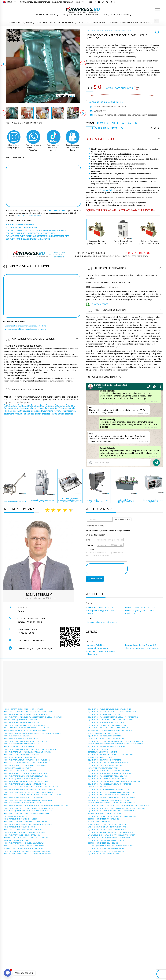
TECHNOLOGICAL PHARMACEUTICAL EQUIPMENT (55, 23)
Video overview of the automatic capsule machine (26, 329)
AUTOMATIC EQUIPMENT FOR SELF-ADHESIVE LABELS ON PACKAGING (29, 811)
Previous (3, 64)
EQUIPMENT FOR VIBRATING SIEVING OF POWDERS (23, 835)
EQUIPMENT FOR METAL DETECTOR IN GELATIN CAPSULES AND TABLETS (30, 808)
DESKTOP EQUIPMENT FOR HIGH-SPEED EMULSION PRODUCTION (28, 851)
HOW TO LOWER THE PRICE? (119, 88)
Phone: (83, 2)
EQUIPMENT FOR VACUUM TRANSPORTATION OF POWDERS (26, 765)
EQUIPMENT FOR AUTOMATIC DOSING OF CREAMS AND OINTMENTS (29, 824)
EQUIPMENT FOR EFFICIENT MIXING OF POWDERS (22, 755)
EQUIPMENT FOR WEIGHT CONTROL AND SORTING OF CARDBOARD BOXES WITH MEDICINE (37, 805)
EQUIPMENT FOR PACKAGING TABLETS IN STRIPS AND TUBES (26, 784)
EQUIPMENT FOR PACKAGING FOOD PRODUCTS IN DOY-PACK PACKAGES (30, 789)
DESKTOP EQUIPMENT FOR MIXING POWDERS (21, 819)
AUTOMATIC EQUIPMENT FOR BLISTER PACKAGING (22, 779)
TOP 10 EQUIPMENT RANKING (71, 15)
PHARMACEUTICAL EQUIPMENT (20, 23)
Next (83, 64)
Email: (62, 2)
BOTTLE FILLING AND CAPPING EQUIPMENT (20, 747)
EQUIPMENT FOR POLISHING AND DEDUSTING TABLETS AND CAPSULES (30, 712)
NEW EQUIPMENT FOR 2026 (97, 15)
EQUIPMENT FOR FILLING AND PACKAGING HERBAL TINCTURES (27, 781)
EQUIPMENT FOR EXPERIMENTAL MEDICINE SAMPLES (130, 23)
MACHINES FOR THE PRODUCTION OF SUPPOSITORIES (24, 709)
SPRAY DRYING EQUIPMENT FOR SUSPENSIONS (21, 720)
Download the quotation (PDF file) (106, 102)
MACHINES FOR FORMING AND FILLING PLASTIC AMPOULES (26, 731)
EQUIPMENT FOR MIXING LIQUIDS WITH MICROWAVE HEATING (27, 822)
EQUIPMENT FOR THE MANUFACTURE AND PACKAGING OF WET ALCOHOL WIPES (33, 787)
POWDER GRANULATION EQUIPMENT (18, 768)
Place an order (100, 304)
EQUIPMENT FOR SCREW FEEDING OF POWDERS (22, 771)
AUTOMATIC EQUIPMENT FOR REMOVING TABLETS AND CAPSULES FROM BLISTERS (33, 733)
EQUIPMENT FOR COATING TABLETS (17, 736)
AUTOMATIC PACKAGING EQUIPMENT (92, 23)
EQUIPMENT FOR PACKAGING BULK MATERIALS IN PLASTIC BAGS (27, 776)
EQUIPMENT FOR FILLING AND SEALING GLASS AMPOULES (25, 725)
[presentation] (107, 569)
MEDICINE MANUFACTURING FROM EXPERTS (114, 30)
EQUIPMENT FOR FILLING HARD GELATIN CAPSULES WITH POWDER (28, 752)
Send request (95, 579)
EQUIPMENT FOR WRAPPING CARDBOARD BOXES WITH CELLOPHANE (29, 800)
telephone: (90, 545)
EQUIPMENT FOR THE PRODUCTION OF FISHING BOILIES (25, 846)
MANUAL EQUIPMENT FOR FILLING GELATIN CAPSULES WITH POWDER (29, 854)
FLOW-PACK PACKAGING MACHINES (17, 816)
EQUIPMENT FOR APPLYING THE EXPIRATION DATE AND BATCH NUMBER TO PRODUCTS (35, 795)
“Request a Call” (106, 190)
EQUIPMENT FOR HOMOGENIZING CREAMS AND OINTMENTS (26, 763)
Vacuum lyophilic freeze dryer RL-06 (123, 242)
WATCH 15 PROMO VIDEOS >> (29, 215)
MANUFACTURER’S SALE (120, 15)
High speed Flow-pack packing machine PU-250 (97, 242)
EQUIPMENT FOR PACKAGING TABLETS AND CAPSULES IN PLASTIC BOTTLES (30, 749)
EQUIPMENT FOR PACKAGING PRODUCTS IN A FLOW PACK (25, 798)
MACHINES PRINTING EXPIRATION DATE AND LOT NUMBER (25, 832)
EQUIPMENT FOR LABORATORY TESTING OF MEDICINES (24, 830)
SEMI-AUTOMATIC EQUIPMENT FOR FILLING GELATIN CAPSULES (27, 838)
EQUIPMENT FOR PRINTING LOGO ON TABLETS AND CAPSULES (27, 741)
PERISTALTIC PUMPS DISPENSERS (17, 840)
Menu (158, 7)
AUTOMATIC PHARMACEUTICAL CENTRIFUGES (21, 757)
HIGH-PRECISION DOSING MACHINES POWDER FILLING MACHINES (28, 728)
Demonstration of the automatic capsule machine (26, 326)
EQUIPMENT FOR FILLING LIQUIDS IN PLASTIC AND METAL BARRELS (28, 814)
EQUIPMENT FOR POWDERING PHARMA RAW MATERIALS (24, 843)
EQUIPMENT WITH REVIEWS (46, 15)
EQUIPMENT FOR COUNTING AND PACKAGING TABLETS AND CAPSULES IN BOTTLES (33, 717)
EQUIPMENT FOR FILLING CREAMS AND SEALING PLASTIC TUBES (27, 714)
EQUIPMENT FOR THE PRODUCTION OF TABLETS (22, 739)
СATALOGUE (91, 30)
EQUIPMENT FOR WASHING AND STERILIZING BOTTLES (24, 722)
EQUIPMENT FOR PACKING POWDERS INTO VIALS (22, 744)
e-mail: (89, 540)
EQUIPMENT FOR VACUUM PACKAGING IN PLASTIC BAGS (24, 803)
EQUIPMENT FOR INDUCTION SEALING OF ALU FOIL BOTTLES (26, 773)
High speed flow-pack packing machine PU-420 (149, 242)
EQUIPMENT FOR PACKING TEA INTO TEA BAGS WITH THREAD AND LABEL (30, 792)
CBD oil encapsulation (57, 210)
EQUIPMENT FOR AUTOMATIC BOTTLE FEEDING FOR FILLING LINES (28, 760)
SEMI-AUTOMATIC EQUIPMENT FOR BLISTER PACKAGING (24, 848)
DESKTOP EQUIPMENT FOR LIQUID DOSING (20, 827)
